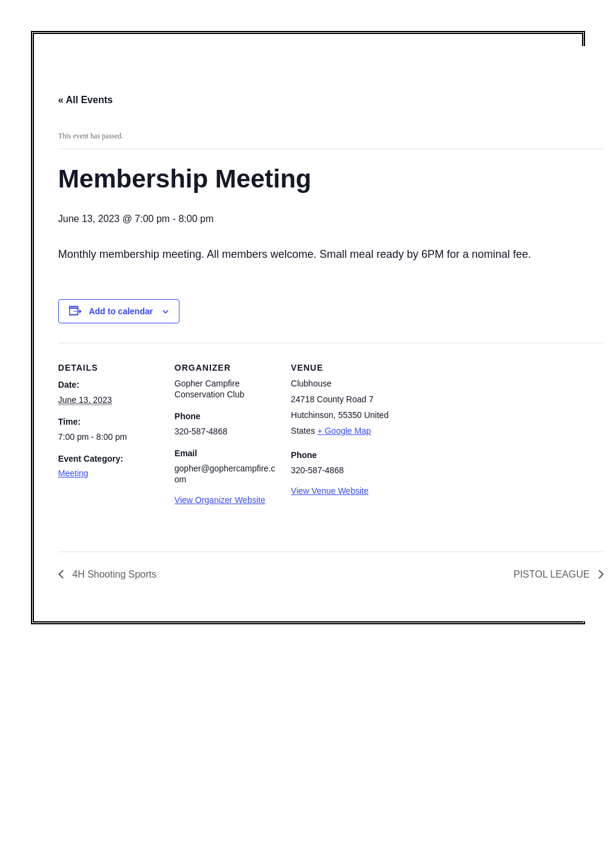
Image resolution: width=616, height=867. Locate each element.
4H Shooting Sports (113, 574)
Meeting (73, 473)
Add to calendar (121, 311)
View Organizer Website (220, 500)
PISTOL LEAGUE (553, 574)
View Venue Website (330, 491)
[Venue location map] (471, 426)
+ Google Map (344, 431)
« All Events (85, 100)
